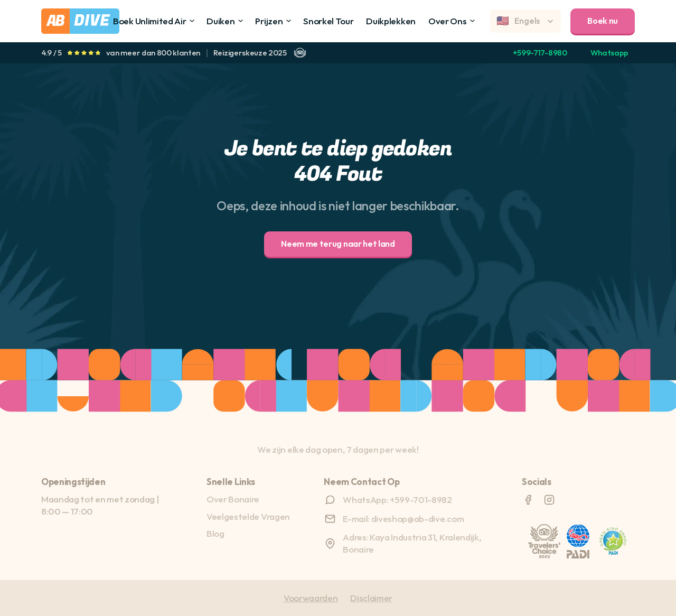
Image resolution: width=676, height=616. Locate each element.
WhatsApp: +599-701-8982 (397, 500)
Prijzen (269, 21)
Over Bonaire (233, 499)
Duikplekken (391, 21)
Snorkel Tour (328, 21)
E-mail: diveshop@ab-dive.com (403, 519)
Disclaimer (371, 598)
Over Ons (447, 21)
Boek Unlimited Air (149, 21)
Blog (215, 533)
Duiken (220, 21)
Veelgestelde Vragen (248, 516)
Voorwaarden (311, 598)
